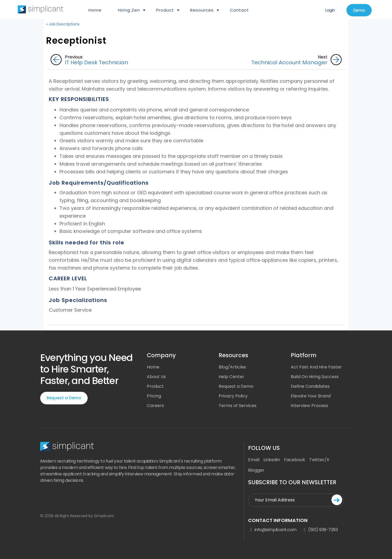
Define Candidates (310, 386)
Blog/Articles (232, 367)
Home (95, 10)
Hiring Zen (129, 10)
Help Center (232, 377)
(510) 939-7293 (320, 530)
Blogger (256, 470)
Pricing (154, 396)
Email (254, 460)
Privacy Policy (233, 396)
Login (330, 10)
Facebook (295, 460)
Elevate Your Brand (311, 396)
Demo (359, 10)
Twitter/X (319, 460)
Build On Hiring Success (315, 377)
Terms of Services (238, 406)
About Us (156, 377)
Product (165, 10)
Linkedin (272, 460)
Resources (202, 10)
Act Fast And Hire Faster (316, 367)
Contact (239, 10)
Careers (155, 406)
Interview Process (309, 406)
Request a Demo (64, 398)
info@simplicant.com (272, 530)
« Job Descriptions (63, 24)
